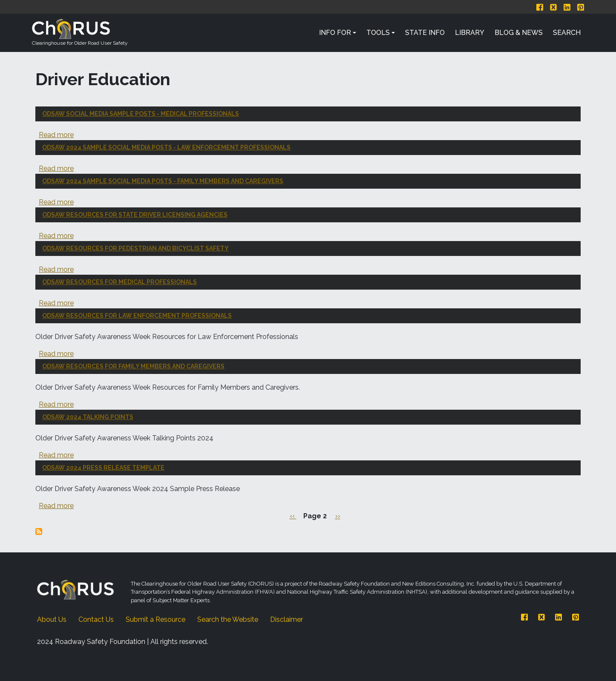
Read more (56, 135)
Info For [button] (335, 33)
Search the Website (228, 619)
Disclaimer (286, 619)
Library (470, 33)
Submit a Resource (155, 619)
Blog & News (519, 33)
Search (567, 33)
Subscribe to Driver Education (39, 532)
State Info (425, 33)
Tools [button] (378, 33)
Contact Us (96, 619)
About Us (52, 619)
